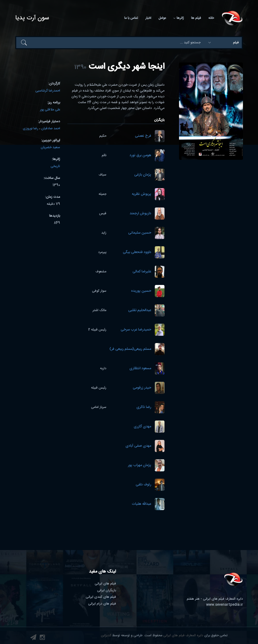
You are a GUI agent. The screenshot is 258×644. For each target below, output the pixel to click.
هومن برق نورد (140, 156)
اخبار (148, 18)
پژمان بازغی (143, 175)
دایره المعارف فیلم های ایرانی (183, 636)
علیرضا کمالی (142, 272)
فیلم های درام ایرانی (102, 604)
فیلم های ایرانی (105, 584)
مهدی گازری (142, 427)
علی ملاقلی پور (50, 110)
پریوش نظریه (141, 194)
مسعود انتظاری (140, 369)
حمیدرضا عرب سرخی (136, 330)
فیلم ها (196, 18)
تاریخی (55, 166)
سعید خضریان (50, 147)
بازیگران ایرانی (107, 590)
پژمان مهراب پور (140, 465)
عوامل (162, 18)
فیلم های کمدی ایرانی (101, 597)
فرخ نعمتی (143, 136)
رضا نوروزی (31, 129)
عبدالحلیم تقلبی (140, 310)
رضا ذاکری (144, 407)
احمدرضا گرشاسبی (48, 91)
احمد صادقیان (51, 129)
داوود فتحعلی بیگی (137, 252)
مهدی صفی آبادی (138, 446)
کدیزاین (106, 636)
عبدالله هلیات (141, 504)
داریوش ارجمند (140, 214)
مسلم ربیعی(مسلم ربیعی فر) (130, 349)
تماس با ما (131, 18)
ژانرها (179, 18)
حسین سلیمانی (140, 233)
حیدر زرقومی (142, 388)
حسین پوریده (141, 291)
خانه (211, 18)
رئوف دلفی (143, 485)
